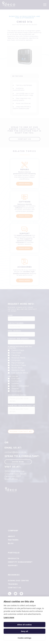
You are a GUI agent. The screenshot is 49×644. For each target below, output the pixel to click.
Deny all (25, 631)
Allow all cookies (24, 625)
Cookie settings (24, 638)
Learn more (9, 617)
